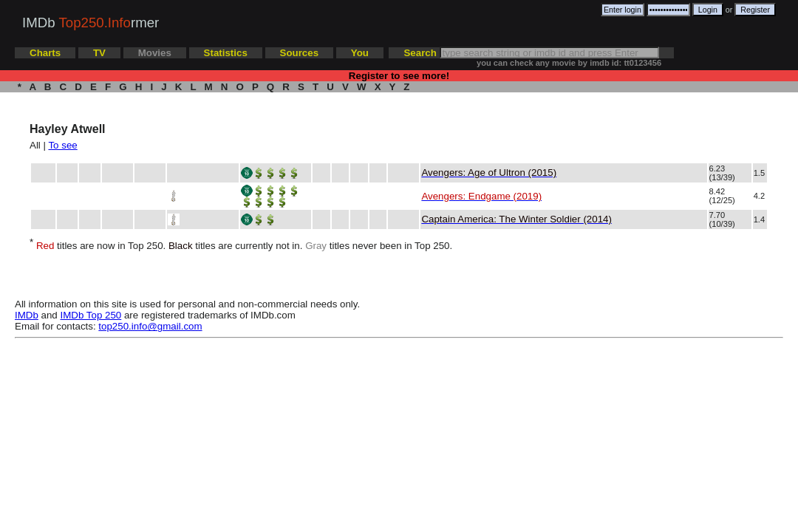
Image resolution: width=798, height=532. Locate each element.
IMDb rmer (91, 23)
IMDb (27, 315)
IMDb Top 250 (91, 315)
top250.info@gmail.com (150, 326)
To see (62, 145)
